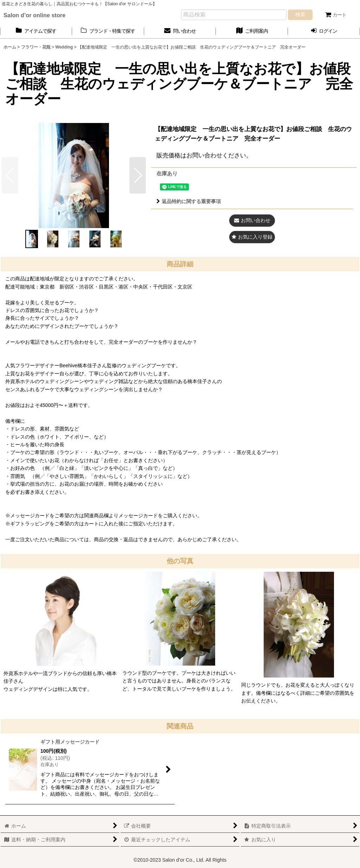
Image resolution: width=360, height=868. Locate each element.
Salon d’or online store (34, 15)
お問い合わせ (204, 155)
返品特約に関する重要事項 (189, 201)
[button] (138, 175)
